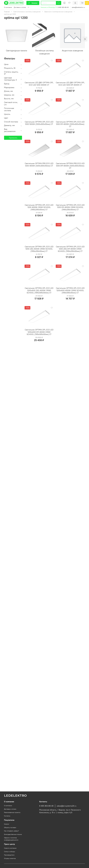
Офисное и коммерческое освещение (58, 12)
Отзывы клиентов (10, 858)
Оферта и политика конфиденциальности (11, 839)
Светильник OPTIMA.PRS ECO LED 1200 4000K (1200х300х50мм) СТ (39, 165)
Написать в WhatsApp (49, 7)
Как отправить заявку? (11, 831)
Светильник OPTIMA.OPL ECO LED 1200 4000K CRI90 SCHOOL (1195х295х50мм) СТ (39, 207)
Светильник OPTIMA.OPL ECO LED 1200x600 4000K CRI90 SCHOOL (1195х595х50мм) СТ (70, 290)
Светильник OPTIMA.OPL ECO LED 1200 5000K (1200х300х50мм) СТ (39, 123)
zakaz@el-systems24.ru (67, 806)
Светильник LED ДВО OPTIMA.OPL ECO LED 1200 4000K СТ (39, 84)
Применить (13, 138)
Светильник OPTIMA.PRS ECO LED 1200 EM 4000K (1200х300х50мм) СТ (70, 166)
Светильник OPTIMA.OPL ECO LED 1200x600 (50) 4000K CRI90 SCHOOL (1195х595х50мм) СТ (39, 290)
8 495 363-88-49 (63, 7)
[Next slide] (85, 39)
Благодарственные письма (13, 834)
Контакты (7, 816)
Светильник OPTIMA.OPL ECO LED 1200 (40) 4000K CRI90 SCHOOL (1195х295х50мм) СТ (39, 249)
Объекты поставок (10, 828)
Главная (7, 12)
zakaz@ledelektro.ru (78, 7)
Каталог (33, 3)
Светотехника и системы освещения (27, 12)
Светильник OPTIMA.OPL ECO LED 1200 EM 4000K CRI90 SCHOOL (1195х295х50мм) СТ (70, 207)
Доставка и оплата (20, 7)
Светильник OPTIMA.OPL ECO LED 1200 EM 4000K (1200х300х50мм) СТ (70, 124)
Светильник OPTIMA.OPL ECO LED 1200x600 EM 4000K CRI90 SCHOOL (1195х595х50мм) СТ (39, 332)
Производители (9, 855)
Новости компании (10, 848)
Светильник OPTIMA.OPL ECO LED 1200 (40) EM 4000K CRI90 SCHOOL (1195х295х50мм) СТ (70, 249)
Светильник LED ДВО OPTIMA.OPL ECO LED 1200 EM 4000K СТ (70, 84)
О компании (8, 7)
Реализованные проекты (12, 812)
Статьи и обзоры (10, 852)
